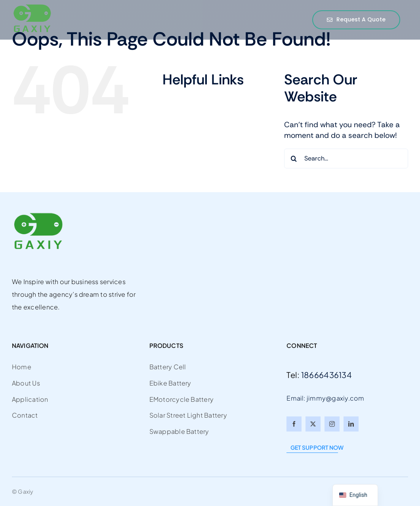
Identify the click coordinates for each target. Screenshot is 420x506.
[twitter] (313, 424)
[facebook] (294, 424)
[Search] (294, 158)
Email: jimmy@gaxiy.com (325, 398)
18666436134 (326, 375)
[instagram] (332, 424)
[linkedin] (351, 424)
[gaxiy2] (32, 7)
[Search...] (346, 158)
